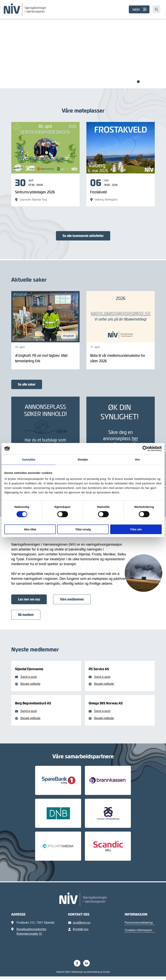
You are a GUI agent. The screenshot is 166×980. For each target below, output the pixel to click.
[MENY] (139, 9)
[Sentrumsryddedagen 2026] (45, 190)
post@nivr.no (80, 926)
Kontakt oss (79, 933)
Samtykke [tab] (29, 459)
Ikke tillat (30, 529)
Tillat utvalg (83, 529)
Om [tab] (137, 459)
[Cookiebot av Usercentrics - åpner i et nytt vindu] (145, 449)
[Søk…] (156, 9)
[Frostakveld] (121, 190)
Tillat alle (136, 529)
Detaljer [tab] (83, 459)
